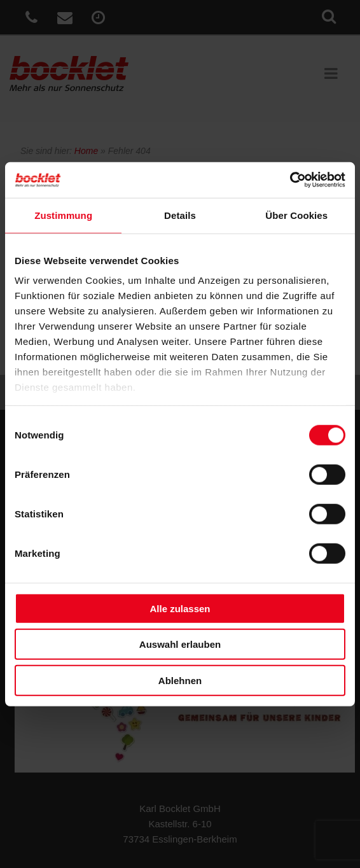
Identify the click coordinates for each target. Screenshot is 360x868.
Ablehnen (180, 680)
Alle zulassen (180, 608)
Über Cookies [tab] (296, 215)
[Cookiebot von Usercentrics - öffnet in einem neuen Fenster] (290, 180)
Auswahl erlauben (180, 644)
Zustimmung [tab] (63, 215)
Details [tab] (180, 215)
